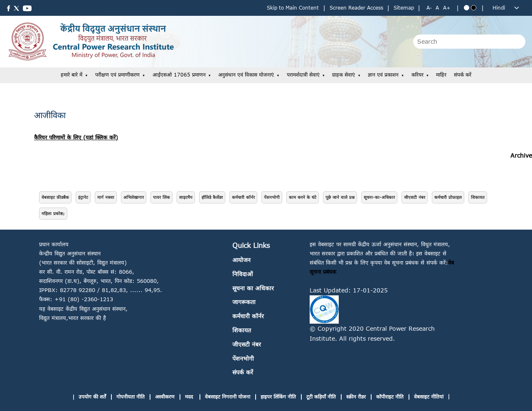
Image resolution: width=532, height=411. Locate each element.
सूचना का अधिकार (253, 288)
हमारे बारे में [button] (71, 75)
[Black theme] (474, 8)
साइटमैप (186, 197)
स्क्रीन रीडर (356, 397)
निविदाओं (243, 274)
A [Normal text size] (437, 8)
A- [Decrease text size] (429, 8)
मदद (190, 397)
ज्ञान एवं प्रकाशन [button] (383, 75)
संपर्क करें (463, 75)
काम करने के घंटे (303, 197)
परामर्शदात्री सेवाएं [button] (303, 75)
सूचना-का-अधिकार (379, 197)
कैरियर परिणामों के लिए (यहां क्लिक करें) (76, 137)
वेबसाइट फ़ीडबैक (55, 197)
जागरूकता (244, 302)
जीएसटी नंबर (415, 197)
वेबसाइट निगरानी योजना (228, 397)
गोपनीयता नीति (131, 397)
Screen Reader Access (356, 8)
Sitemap (404, 8)
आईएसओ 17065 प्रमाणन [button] (179, 75)
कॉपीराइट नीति (390, 397)
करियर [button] (417, 75)
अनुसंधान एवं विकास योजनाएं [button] (246, 75)
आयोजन (241, 260)
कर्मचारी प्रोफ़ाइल (448, 197)
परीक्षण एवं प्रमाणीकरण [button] (117, 75)
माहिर (441, 75)
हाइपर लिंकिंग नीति (278, 397)
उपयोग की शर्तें (92, 397)
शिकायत (478, 197)
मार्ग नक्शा (106, 197)
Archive (521, 155)
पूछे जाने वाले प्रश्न (340, 197)
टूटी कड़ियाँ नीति (321, 397)
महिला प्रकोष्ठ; (53, 213)
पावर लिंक (161, 197)
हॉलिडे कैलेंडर (212, 197)
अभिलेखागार (134, 197)
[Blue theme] (467, 8)
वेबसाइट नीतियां (429, 397)
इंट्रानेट (83, 197)
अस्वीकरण (165, 397)
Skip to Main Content (293, 8)
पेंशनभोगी (272, 197)
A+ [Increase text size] (447, 8)
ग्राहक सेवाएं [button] (344, 75)
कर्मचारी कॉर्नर (243, 197)
